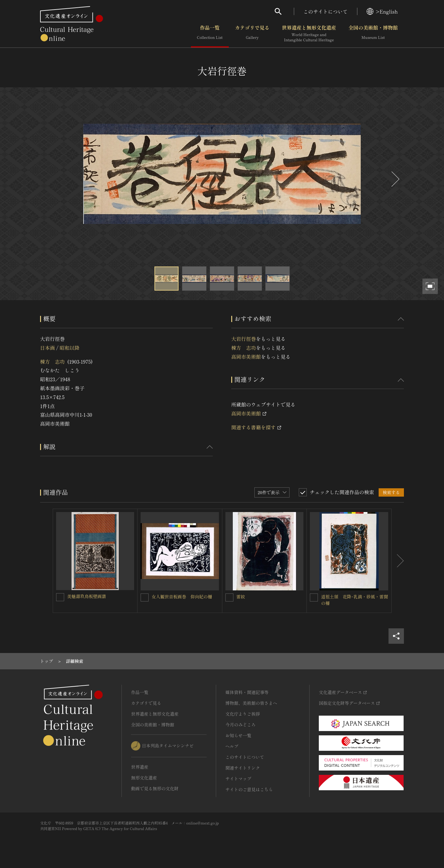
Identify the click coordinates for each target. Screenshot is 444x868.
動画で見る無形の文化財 (155, 788)
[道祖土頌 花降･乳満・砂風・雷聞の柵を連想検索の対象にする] (314, 597)
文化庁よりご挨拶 (243, 714)
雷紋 (241, 597)
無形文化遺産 (144, 778)
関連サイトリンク (243, 768)
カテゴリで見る (252, 34)
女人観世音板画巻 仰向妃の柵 (184, 597)
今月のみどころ (240, 725)
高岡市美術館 (246, 357)
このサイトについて (326, 11)
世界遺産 (140, 767)
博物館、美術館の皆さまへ (251, 703)
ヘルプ (232, 746)
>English (382, 11)
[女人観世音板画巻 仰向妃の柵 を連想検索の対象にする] (145, 597)
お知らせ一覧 (238, 735)
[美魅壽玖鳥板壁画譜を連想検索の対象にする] (60, 597)
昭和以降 (69, 348)
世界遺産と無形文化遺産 (309, 34)
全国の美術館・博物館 (373, 34)
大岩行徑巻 (244, 339)
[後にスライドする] (395, 179)
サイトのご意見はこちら (249, 789)
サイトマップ (238, 779)
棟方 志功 (52, 362)
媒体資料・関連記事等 (247, 692)
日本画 (47, 348)
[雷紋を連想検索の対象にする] (229, 597)
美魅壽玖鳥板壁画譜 (87, 596)
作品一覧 (210, 34)
